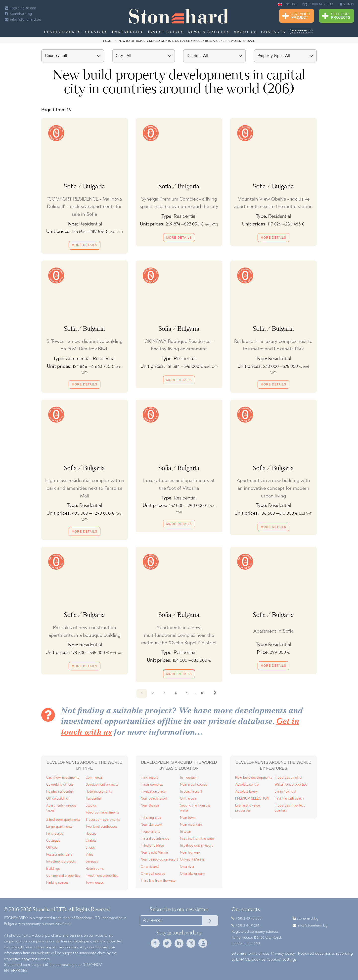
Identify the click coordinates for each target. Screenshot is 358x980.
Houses (91, 834)
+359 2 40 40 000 (20, 9)
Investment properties (102, 876)
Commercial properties (63, 876)
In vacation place (153, 792)
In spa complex (152, 785)
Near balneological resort (159, 860)
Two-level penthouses (101, 827)
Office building (57, 799)
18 (202, 693)
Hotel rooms (95, 869)
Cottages (53, 841)
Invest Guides (166, 32)
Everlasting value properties (247, 808)
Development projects (102, 785)
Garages (92, 862)
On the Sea (188, 799)
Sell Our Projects (336, 16)
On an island (150, 867)
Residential (93, 799)
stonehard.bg (18, 14)
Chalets (91, 841)
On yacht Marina (192, 860)
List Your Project (296, 16)
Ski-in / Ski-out (285, 792)
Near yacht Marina (154, 853)
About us (246, 32)
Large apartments (59, 827)
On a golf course (153, 874)
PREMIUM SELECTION (252, 799)
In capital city (151, 832)
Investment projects (61, 862)
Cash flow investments (63, 778)
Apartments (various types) (61, 808)
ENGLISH (287, 4)
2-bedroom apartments (63, 820)
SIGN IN (347, 4)
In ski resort (149, 778)
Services (97, 32)
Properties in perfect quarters (290, 808)
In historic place (152, 846)
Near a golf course (194, 785)
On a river (187, 867)
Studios (91, 806)
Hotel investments (99, 792)
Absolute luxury (246, 792)
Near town (188, 818)
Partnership (128, 32)
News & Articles (209, 32)
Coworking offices (60, 785)
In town (185, 832)
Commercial (94, 778)
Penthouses (55, 834)
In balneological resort (196, 846)
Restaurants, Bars (59, 855)
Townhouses (95, 883)
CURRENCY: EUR (318, 4)
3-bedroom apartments (103, 820)
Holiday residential (60, 792)
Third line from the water (159, 881)
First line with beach (289, 799)
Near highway (190, 853)
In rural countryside (155, 839)
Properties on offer (289, 778)
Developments (63, 32)
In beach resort (191, 792)
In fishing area (151, 818)
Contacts (273, 32)
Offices (52, 848)
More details (85, 245)
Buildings (53, 869)
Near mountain (191, 825)
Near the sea (150, 806)
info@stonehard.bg (23, 20)
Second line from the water (195, 808)
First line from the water (198, 839)
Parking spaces (57, 883)
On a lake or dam (192, 874)
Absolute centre (247, 785)
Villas (89, 855)
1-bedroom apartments (102, 813)
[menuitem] (302, 32)
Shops (90, 848)
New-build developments (254, 778)
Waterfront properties (291, 785)
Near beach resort (154, 799)
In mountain (189, 778)
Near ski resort (152, 825)
